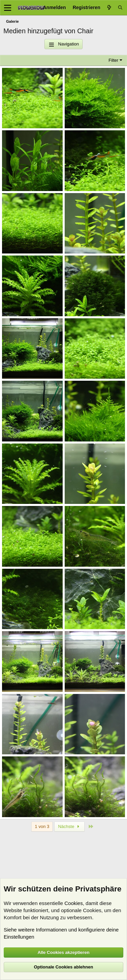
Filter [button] (114, 60)
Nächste (69, 826)
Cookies (73, 903)
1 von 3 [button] (42, 826)
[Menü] (8, 8)
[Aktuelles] (109, 8)
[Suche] (120, 8)
